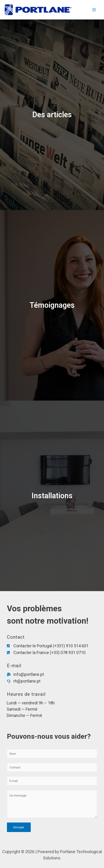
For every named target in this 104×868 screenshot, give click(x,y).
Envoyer (19, 827)
